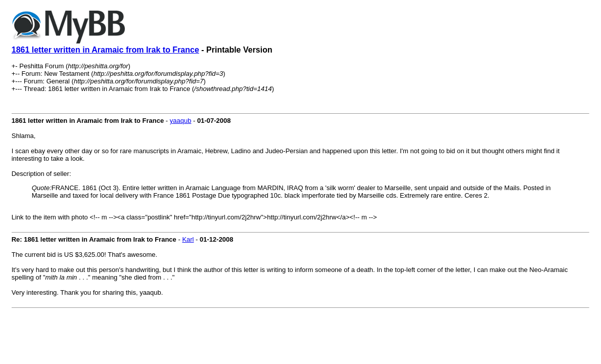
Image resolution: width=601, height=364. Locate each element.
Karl (188, 239)
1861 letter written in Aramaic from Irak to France (105, 50)
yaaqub (181, 121)
